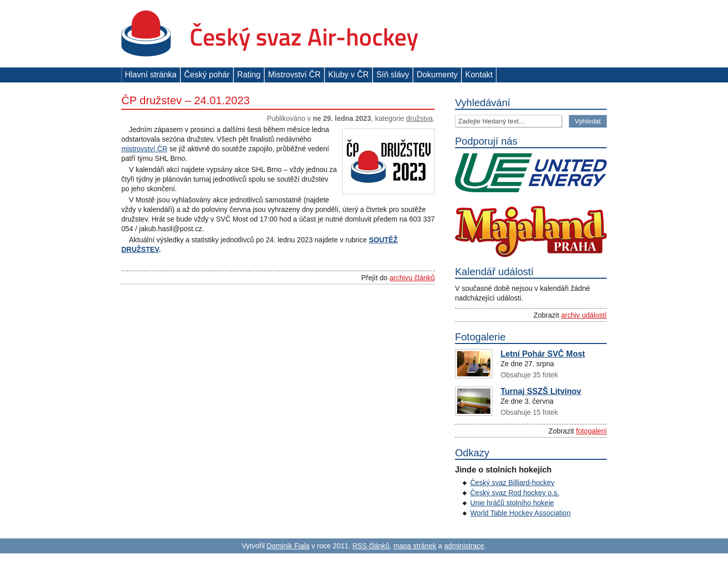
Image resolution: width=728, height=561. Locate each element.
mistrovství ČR (144, 149)
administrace (464, 546)
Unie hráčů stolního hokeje (512, 503)
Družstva (419, 118)
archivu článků (413, 278)
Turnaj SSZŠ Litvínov (541, 391)
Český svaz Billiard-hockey (512, 483)
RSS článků (371, 546)
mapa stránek (415, 546)
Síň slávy (393, 75)
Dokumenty (437, 75)
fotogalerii (591, 431)
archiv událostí (584, 315)
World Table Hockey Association (520, 513)
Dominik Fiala (288, 546)
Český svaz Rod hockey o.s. (515, 493)
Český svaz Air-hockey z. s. (270, 34)
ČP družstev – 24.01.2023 (186, 100)
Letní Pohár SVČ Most (543, 354)
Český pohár (207, 75)
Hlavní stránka (151, 75)
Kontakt (479, 75)
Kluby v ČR (348, 75)
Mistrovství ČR (294, 75)
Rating (249, 75)
